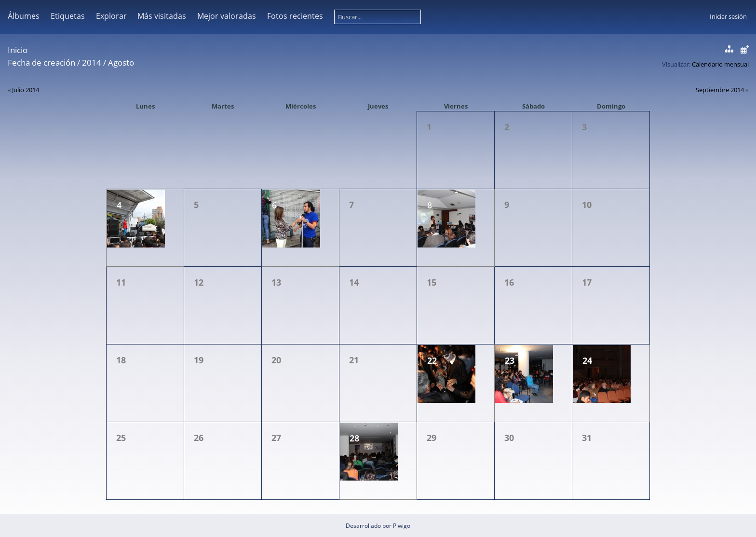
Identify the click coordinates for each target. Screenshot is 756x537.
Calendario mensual (720, 64)
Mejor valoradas (227, 16)
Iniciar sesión (728, 16)
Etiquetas (68, 16)
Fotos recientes (295, 16)
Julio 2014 (26, 90)
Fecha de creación (41, 62)
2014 (92, 62)
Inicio (18, 50)
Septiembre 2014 (720, 90)
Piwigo (402, 526)
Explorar (111, 16)
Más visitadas (162, 16)
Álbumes (24, 16)
